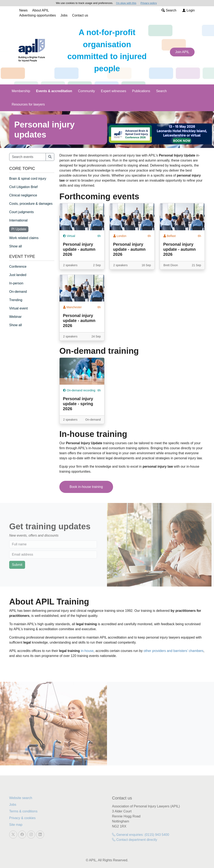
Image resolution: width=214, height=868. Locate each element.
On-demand (18, 292)
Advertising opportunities (38, 15)
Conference (18, 267)
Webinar (15, 317)
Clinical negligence (23, 195)
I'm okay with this (126, 3)
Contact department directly (135, 840)
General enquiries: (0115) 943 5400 (141, 835)
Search (169, 10)
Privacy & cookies (22, 818)
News (23, 10)
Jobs (64, 15)
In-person (16, 283)
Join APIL (182, 52)
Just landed (18, 275)
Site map (16, 825)
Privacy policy (149, 3)
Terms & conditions (23, 811)
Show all (15, 246)
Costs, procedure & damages (31, 204)
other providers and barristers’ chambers (174, 651)
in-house (87, 651)
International (18, 220)
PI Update (19, 229)
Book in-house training (86, 487)
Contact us (80, 15)
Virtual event (18, 308)
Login (189, 10)
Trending (16, 300)
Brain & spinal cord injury (28, 179)
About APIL (41, 10)
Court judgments (21, 212)
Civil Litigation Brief (23, 187)
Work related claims (24, 238)
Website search (21, 798)
